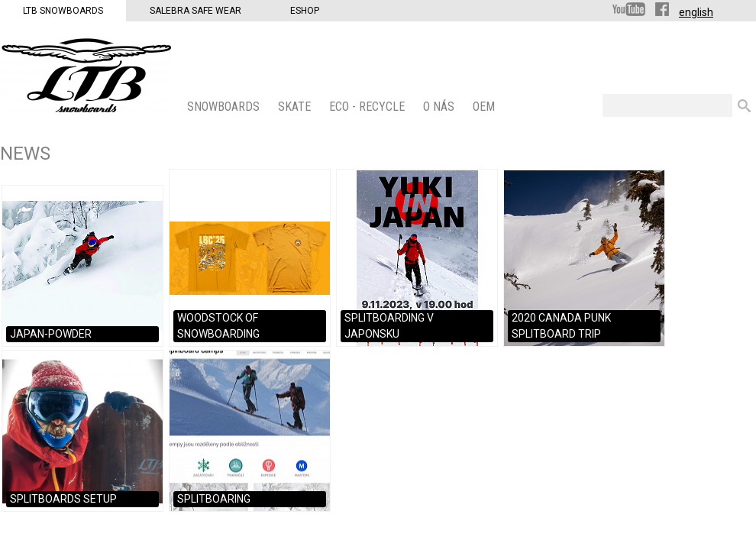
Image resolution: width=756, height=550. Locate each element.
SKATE (296, 107)
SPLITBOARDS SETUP (63, 499)
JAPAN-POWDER (51, 334)
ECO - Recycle (368, 107)
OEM (485, 107)
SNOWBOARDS (225, 107)
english (696, 12)
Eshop (305, 11)
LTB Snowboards (63, 11)
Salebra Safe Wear (195, 11)
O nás (440, 107)
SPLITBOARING (214, 499)
